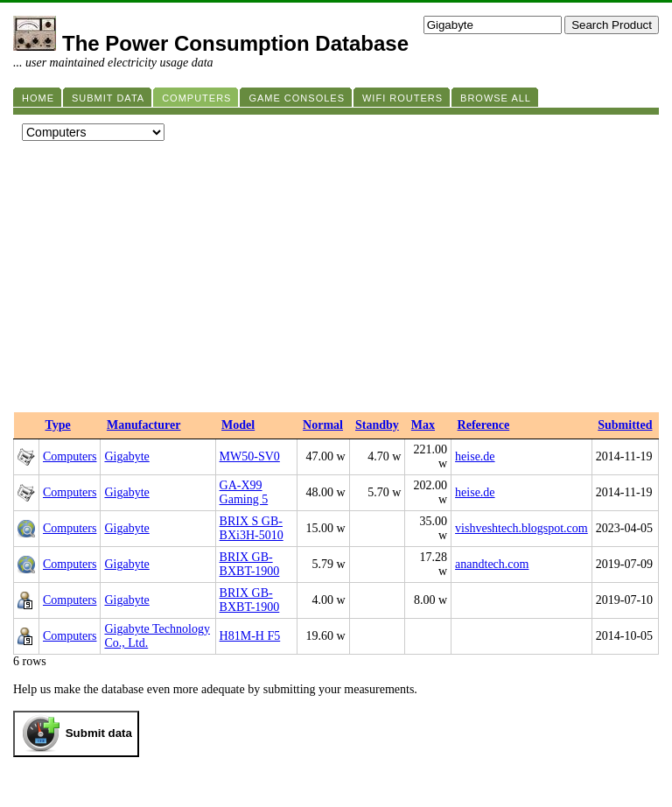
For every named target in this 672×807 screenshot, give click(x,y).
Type (58, 425)
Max (423, 425)
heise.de (475, 456)
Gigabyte (126, 456)
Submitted (625, 425)
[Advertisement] (336, 281)
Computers (70, 456)
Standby (377, 425)
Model (238, 425)
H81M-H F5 (250, 636)
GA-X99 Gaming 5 (244, 492)
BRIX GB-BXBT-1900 (250, 564)
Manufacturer (144, 425)
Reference (484, 425)
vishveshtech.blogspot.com (521, 528)
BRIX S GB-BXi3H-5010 (252, 528)
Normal (323, 425)
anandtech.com (492, 564)
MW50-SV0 (250, 456)
